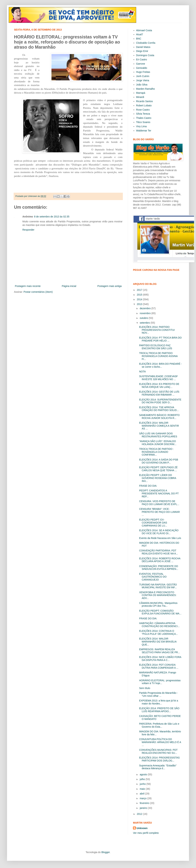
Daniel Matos (143, 47)
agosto (144, 774)
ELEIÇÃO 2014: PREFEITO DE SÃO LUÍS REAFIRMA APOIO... (159, 710)
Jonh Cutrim (143, 76)
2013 (140, 304)
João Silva (142, 85)
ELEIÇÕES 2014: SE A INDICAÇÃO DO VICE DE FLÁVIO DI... (159, 532)
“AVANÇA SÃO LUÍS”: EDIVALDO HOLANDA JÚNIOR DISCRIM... (158, 443)
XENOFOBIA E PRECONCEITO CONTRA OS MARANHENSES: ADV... (158, 595)
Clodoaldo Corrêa (146, 43)
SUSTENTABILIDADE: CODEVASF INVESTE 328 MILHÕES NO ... (158, 378)
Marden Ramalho (146, 89)
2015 (140, 295)
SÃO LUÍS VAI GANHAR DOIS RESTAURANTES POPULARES (158, 435)
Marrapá (141, 93)
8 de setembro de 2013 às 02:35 (52, 217)
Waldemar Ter (144, 131)
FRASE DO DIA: (148, 486)
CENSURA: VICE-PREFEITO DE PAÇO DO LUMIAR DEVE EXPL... (159, 503)
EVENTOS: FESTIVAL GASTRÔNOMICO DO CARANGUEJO (153, 577)
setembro (145, 323)
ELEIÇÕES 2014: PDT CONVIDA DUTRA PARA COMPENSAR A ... (159, 666)
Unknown (142, 828)
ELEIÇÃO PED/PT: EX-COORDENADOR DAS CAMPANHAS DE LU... (153, 523)
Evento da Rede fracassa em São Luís (160, 538)
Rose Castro (143, 110)
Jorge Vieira (143, 80)
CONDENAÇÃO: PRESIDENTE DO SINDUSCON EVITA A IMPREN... (159, 568)
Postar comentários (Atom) (38, 292)
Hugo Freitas (143, 72)
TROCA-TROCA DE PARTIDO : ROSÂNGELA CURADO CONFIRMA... (156, 452)
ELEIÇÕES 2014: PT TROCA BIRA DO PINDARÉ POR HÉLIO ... (160, 339)
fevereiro (145, 803)
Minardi (140, 97)
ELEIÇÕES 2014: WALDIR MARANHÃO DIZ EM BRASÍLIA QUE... (158, 642)
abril (142, 794)
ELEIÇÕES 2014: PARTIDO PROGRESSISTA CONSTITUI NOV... (157, 330)
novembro (145, 313)
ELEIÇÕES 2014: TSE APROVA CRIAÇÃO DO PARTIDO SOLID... (159, 409)
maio (143, 789)
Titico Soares (143, 122)
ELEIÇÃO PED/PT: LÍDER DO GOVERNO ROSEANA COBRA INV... (158, 478)
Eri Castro (142, 59)
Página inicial (69, 286)
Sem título (145, 688)
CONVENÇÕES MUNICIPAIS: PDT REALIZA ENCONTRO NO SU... (158, 751)
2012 (140, 814)
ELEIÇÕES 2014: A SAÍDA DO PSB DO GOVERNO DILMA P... (159, 461)
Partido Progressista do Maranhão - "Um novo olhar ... (158, 694)
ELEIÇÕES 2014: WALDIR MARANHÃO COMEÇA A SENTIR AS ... (159, 426)
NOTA (142, 372)
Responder (28, 230)
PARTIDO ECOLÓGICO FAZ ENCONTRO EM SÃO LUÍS (156, 347)
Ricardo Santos (145, 101)
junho (143, 784)
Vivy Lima (141, 126)
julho (143, 779)
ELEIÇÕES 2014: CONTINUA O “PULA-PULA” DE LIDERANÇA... (158, 632)
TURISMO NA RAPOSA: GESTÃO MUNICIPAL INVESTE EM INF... (158, 586)
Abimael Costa (144, 30)
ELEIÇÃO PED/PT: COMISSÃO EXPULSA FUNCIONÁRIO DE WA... (160, 612)
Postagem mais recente (28, 286)
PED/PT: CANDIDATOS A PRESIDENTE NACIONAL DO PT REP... (159, 493)
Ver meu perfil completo (146, 833)
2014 (140, 299)
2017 (140, 290)
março (143, 798)
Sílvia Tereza (143, 114)
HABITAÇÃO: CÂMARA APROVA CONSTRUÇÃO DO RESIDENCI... (159, 625)
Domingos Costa (145, 55)
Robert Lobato (144, 105)
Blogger (105, 852)
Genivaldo (142, 68)
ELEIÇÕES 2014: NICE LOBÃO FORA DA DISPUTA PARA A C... (160, 659)
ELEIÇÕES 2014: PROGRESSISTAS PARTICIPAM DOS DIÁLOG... (159, 759)
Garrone (141, 64)
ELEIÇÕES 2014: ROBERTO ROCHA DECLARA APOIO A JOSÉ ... (160, 560)
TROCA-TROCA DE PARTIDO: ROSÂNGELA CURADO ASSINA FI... (158, 356)
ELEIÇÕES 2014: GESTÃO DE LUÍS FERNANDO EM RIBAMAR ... (159, 393)
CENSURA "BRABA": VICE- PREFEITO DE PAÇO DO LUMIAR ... (159, 512)
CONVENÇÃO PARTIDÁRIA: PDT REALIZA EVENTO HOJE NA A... (159, 552)
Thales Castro (144, 118)
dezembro (145, 308)
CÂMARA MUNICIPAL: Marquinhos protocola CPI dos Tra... (158, 604)
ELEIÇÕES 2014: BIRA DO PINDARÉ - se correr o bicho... (160, 365)
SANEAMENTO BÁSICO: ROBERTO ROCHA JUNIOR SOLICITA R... (159, 417)
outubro (144, 318)
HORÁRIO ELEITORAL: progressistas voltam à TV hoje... (160, 682)
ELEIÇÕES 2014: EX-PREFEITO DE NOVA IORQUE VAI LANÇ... (159, 385)
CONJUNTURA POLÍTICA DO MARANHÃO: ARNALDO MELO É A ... (160, 742)
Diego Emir (142, 51)
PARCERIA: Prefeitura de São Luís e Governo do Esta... (159, 725)
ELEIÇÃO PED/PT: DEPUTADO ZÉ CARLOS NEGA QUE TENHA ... (158, 469)
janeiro (144, 808)
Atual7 (140, 34)
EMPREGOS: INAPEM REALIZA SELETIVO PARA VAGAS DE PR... (160, 651)
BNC (139, 39)
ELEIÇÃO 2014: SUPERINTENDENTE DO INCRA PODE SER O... (160, 401)
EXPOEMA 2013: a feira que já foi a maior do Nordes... (159, 702)
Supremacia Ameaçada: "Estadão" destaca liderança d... (158, 767)
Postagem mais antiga (109, 286)
